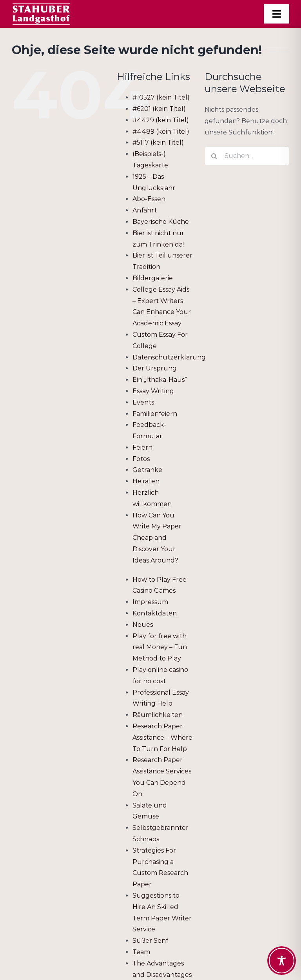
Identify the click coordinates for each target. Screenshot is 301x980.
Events (143, 402)
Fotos (141, 459)
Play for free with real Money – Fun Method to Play (160, 647)
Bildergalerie (153, 278)
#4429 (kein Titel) (161, 120)
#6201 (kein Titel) (159, 109)
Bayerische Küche (161, 222)
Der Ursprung (155, 368)
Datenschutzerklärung (169, 357)
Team (141, 952)
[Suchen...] (247, 156)
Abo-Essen (149, 199)
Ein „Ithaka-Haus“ (160, 380)
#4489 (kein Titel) (161, 132)
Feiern (142, 447)
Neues (143, 625)
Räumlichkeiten (158, 715)
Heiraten (146, 481)
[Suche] (214, 156)
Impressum (150, 602)
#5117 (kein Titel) (158, 142)
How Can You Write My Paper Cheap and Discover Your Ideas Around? (157, 538)
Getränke (147, 470)
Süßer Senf (150, 941)
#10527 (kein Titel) (161, 97)
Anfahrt (145, 210)
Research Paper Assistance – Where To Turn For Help (162, 738)
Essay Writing (153, 391)
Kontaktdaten (155, 613)
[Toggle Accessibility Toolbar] (282, 961)
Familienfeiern (155, 414)
